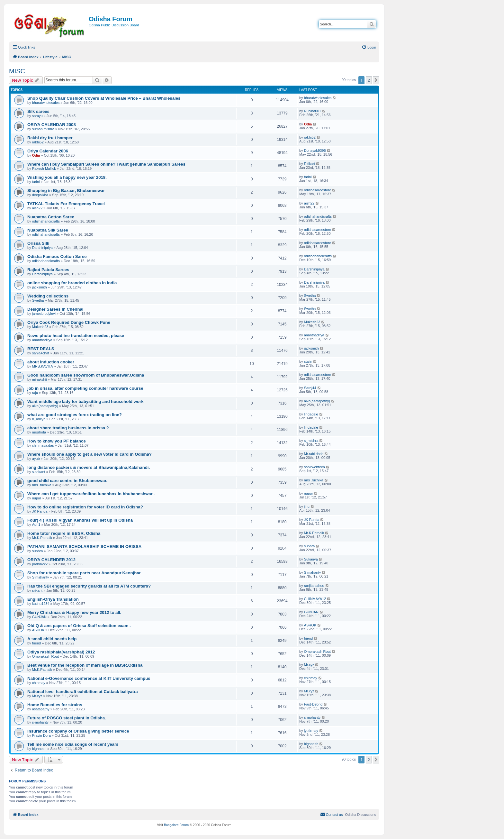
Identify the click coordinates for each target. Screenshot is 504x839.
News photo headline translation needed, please (76, 336)
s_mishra (311, 441)
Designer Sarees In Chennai (55, 309)
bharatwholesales (46, 103)
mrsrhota (39, 432)
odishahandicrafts (46, 221)
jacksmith (40, 287)
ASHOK (38, 630)
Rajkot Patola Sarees (48, 270)
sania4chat (41, 353)
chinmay (39, 683)
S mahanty (41, 577)
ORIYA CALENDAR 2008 (52, 125)
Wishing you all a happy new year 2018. (67, 177)
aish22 (37, 208)
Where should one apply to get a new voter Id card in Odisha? (90, 454)
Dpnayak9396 (315, 150)
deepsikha (40, 195)
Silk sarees (38, 111)
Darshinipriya (42, 248)
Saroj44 (310, 388)
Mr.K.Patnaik (42, 538)
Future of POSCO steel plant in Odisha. (67, 718)
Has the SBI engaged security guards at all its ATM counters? (89, 586)
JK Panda (40, 511)
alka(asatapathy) (45, 406)
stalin (308, 361)
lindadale (311, 414)
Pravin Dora (41, 735)
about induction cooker (51, 362)
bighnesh (39, 749)
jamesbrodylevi (44, 314)
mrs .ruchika (42, 485)
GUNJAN (39, 617)
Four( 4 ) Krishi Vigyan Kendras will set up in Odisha (80, 520)
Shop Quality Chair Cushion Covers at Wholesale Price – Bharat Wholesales (104, 98)
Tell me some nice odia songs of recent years (73, 744)
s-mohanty (40, 722)
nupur (37, 498)
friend (37, 643)
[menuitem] (369, 47)
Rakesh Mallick (44, 169)
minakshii (40, 379)
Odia (308, 124)
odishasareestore (318, 190)
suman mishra (43, 129)
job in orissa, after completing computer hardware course (85, 388)
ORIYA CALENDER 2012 (51, 560)
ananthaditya (42, 340)
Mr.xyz (309, 665)
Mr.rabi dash (314, 454)
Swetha (38, 300)
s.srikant (39, 472)
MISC (17, 71)
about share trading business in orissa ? (68, 428)
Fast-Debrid (313, 704)
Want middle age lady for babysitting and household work (85, 401)
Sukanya (311, 559)
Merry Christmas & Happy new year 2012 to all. (74, 612)
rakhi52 (38, 142)
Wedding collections (48, 296)
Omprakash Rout (45, 656)
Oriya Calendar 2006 (48, 151)
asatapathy (41, 709)
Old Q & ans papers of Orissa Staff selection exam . (79, 626)
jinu (307, 506)
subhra (38, 551)
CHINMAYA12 (315, 599)
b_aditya (39, 419)
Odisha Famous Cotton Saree (57, 256)
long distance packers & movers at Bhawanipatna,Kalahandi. (89, 467)
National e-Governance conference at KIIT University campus (89, 678)
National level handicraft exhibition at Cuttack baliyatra (83, 692)
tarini (36, 182)
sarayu (37, 116)
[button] (376, 80)
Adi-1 (36, 524)
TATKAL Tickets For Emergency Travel (66, 204)
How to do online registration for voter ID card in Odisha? (85, 507)
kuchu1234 (41, 604)
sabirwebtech (315, 467)
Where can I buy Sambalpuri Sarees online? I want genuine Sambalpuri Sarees (106, 164)
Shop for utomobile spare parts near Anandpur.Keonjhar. (85, 573)
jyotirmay (311, 731)
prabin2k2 (40, 564)
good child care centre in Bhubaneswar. (67, 481)
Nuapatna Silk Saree (48, 230)
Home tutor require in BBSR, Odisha (64, 533)
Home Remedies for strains (55, 705)
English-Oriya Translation (53, 599)
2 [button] (369, 80)
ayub (36, 459)
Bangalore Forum (176, 825)
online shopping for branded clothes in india (72, 283)
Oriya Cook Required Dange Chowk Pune (69, 322)
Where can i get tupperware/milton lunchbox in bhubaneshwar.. (91, 494)
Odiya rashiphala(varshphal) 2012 (61, 652)
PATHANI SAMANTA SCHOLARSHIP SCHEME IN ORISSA (84, 547)
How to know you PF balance (57, 441)
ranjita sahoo (314, 586)
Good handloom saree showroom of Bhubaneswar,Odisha (86, 375)
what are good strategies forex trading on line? (75, 415)
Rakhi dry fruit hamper (50, 138)
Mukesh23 (40, 327)
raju (35, 393)
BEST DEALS (41, 349)
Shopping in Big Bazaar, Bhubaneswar (66, 191)
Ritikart (310, 164)
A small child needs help (52, 639)
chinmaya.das (43, 445)
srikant (37, 590)
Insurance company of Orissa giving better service (78, 731)
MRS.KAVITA (43, 366)
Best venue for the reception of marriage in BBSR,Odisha (85, 665)
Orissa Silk (38, 243)
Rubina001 (313, 111)
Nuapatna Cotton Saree (51, 217)
